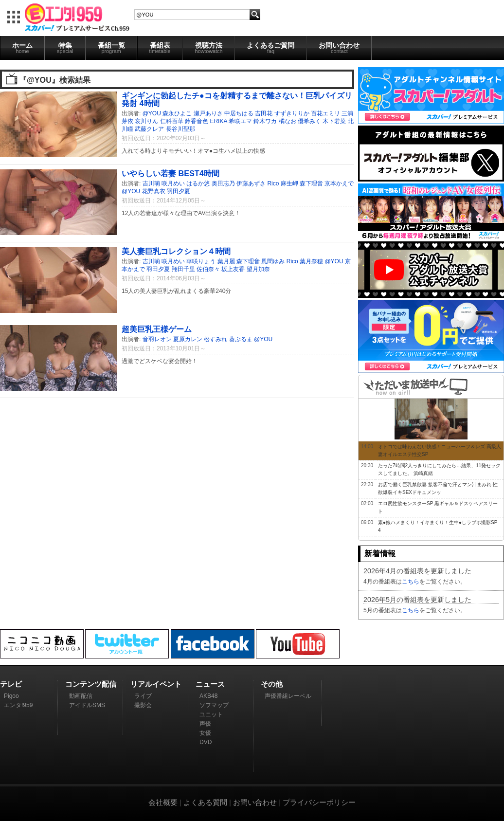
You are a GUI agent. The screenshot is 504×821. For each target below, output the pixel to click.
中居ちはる (239, 113)
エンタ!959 (18, 705)
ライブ (143, 696)
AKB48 (208, 696)
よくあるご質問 (270, 48)
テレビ (11, 684)
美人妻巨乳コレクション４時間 (176, 251)
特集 (65, 48)
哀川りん (146, 121)
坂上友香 (233, 269)
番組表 (160, 48)
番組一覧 (111, 48)
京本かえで (339, 183)
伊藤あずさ (251, 183)
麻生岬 (289, 183)
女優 (205, 733)
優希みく (309, 121)
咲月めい (173, 183)
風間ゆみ (273, 261)
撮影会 (143, 705)
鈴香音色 (197, 121)
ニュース (210, 684)
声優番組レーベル (288, 696)
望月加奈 (258, 269)
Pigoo (11, 696)
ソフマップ (214, 705)
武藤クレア (149, 129)
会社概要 (163, 802)
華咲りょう (201, 261)
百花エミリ (325, 113)
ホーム (22, 48)
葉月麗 (226, 261)
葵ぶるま (241, 339)
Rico (273, 183)
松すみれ (216, 339)
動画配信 (81, 696)
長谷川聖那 (180, 129)
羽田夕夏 (179, 191)
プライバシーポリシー (319, 802)
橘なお (288, 121)
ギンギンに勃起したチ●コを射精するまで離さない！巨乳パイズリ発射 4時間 (237, 99)
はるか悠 (198, 183)
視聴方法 (208, 48)
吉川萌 (151, 183)
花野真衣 (154, 191)
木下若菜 (334, 121)
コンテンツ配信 (91, 684)
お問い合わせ (339, 48)
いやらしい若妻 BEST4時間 (171, 173)
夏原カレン (188, 339)
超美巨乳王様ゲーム (157, 329)
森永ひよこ (177, 113)
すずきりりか (292, 113)
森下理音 (311, 183)
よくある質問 (205, 802)
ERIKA (218, 121)
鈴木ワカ (265, 121)
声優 (205, 724)
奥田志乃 (223, 183)
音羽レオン (157, 339)
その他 (272, 684)
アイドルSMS (87, 705)
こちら (411, 582)
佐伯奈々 (208, 269)
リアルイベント (156, 684)
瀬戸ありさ (208, 113)
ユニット (211, 714)
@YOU (152, 113)
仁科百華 (172, 121)
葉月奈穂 (311, 261)
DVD (206, 742)
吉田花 (264, 113)
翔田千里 (183, 269)
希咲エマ (240, 121)
